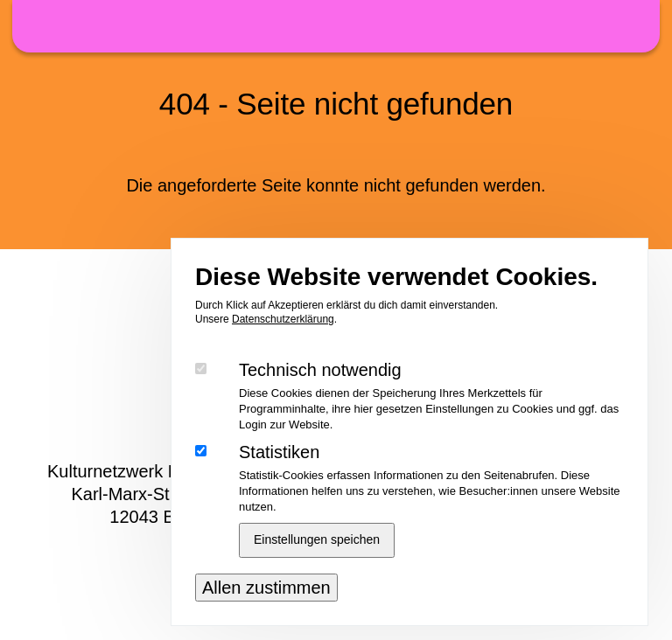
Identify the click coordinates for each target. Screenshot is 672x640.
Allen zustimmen (266, 609)
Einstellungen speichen (317, 562)
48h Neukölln (336, 26)
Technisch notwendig (320, 392)
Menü (633, 25)
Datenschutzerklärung (283, 342)
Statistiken (279, 474)
